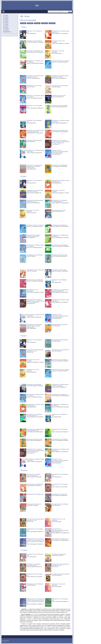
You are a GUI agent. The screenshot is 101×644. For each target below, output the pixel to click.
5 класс (6, 21)
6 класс (6, 23)
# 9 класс (37, 23)
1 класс (6, 15)
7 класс (6, 24)
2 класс (6, 17)
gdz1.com (5, 641)
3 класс (6, 18)
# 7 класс (23, 23)
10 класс (7, 29)
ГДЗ (37, 5)
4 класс (6, 20)
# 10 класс (44, 23)
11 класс (7, 30)
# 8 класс (30, 23)
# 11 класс (52, 23)
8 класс (6, 26)
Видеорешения (7, 32)
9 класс (6, 27)
